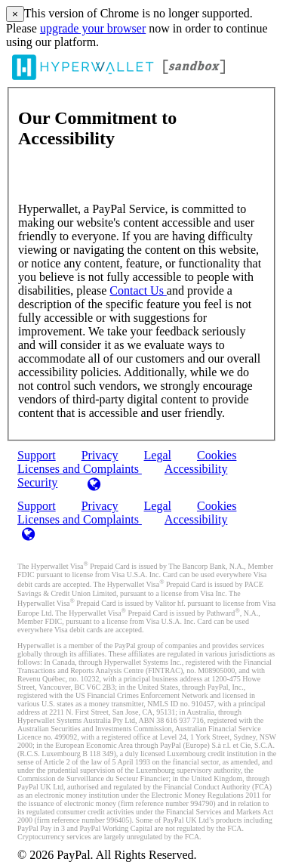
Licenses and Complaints (80, 519)
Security (37, 482)
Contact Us (138, 290)
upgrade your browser (93, 28)
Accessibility (196, 469)
